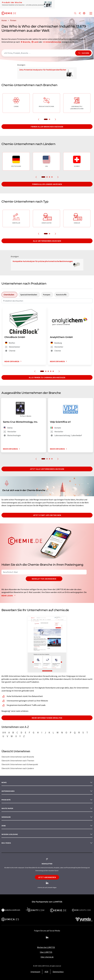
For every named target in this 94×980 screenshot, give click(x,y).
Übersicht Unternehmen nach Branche (18, 757)
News (4, 782)
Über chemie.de (47, 957)
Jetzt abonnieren (47, 877)
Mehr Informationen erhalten (47, 718)
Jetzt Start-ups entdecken (47, 515)
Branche (26, 42)
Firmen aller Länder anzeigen (47, 184)
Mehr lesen (9, 596)
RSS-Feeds (6, 843)
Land (36, 42)
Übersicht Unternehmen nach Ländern (18, 768)
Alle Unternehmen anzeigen (47, 241)
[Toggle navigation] (91, 14)
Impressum (35, 972)
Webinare (6, 817)
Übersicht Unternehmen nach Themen (18, 761)
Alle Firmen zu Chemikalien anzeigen (47, 377)
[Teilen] (80, 13)
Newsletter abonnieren (44, 579)
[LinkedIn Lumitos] (47, 937)
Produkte (6, 800)
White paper (7, 808)
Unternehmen (8, 791)
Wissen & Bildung (10, 834)
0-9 (4, 732)
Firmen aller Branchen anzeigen (47, 127)
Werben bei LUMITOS (46, 947)
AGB (46, 972)
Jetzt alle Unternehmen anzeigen (47, 469)
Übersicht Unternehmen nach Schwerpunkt (20, 764)
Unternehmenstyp (53, 42)
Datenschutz (58, 972)
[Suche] (75, 13)
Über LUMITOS (46, 952)
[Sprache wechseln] (84, 13)
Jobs (4, 826)
